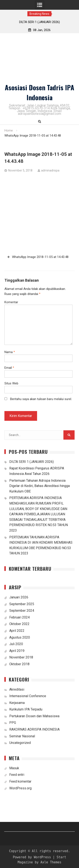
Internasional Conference (28, 696)
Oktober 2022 (19, 624)
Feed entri (17, 775)
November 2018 (21, 657)
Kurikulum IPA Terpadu (26, 709)
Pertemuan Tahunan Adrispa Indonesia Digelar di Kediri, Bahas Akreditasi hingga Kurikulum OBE (39, 486)
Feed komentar (20, 781)
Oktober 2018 (19, 664)
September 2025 (22, 604)
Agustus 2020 (20, 637)
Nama (10, 352)
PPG (13, 723)
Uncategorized (20, 743)
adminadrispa (50, 170)
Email (9, 368)
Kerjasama (17, 703)
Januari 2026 (19, 597)
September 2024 (22, 611)
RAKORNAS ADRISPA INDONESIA (34, 729)
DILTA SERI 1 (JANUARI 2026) (39, 22)
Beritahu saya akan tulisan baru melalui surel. (41, 399)
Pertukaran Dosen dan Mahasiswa (34, 716)
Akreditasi (17, 689)
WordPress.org (20, 788)
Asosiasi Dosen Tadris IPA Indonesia (39, 92)
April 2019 (17, 651)
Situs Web (11, 383)
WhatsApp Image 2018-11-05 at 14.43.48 (40, 257)
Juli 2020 (16, 644)
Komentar (11, 302)
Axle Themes (51, 862)
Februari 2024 (19, 617)
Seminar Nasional (22, 736)
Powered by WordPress (32, 857)
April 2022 (17, 631)
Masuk (14, 768)
